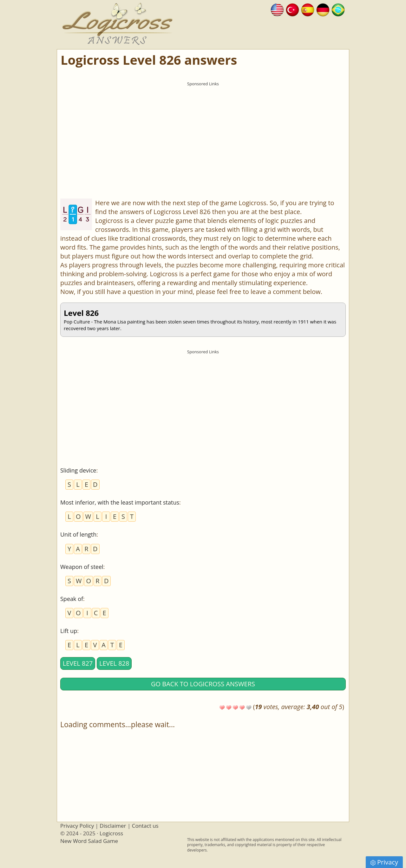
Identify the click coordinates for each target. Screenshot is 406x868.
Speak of (72, 599)
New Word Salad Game (89, 841)
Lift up (69, 631)
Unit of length (78, 534)
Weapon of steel (82, 567)
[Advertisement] (203, 134)
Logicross (111, 833)
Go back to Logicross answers (203, 684)
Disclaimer (113, 826)
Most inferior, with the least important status (120, 502)
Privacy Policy (77, 826)
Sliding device (78, 470)
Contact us (145, 826)
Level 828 (114, 663)
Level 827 (78, 663)
